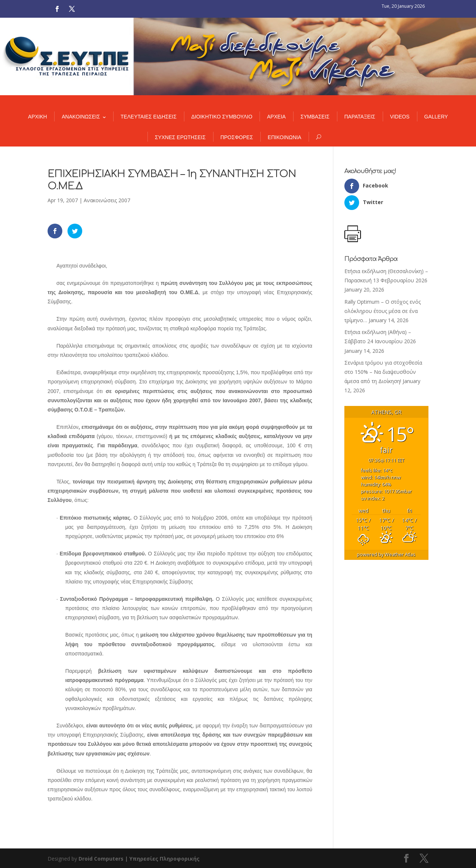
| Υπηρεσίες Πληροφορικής (162, 859)
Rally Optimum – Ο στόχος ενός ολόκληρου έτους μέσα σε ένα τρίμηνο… (383, 311)
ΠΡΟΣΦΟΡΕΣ (237, 137)
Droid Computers (101, 859)
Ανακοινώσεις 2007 (107, 200)
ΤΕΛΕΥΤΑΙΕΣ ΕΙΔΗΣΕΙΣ (149, 117)
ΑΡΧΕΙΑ (276, 117)
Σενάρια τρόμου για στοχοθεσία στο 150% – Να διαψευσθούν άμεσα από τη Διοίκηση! (383, 372)
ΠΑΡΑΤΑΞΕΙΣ (360, 117)
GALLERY (436, 117)
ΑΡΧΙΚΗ (37, 117)
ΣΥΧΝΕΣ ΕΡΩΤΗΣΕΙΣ (180, 137)
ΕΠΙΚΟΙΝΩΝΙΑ (284, 137)
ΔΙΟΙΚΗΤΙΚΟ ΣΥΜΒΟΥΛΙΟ (222, 117)
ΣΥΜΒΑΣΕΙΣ (315, 117)
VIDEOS (400, 117)
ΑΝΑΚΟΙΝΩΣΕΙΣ (81, 117)
